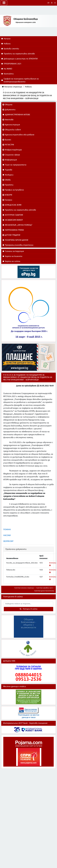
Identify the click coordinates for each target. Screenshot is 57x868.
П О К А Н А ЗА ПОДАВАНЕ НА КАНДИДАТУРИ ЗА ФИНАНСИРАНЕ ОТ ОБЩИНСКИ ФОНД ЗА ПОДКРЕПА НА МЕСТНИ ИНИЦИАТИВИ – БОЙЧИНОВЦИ (27, 96)
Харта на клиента (14, 256)
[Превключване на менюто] (4, 3)
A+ (49, 3)
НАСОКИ (7, 535)
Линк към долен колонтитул (44, 591)
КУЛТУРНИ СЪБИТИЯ (14, 215)
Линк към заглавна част (44, 588)
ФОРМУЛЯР (8, 541)
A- (52, 3)
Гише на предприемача (16, 165)
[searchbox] (28, 604)
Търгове (9, 170)
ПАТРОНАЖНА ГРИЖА (14, 230)
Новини (28, 87)
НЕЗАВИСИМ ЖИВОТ (14, 220)
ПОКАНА (7, 529)
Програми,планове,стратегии (19, 245)
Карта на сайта (13, 261)
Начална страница (12, 87)
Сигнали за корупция (14, 251)
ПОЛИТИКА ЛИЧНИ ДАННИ (17, 240)
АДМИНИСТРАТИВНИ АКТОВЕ (18, 115)
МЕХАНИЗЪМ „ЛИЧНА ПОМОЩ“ (19, 225)
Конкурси (9, 175)
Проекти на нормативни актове (20, 210)
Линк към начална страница (24, 588)
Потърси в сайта (29, 609)
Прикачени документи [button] (16, 549)
